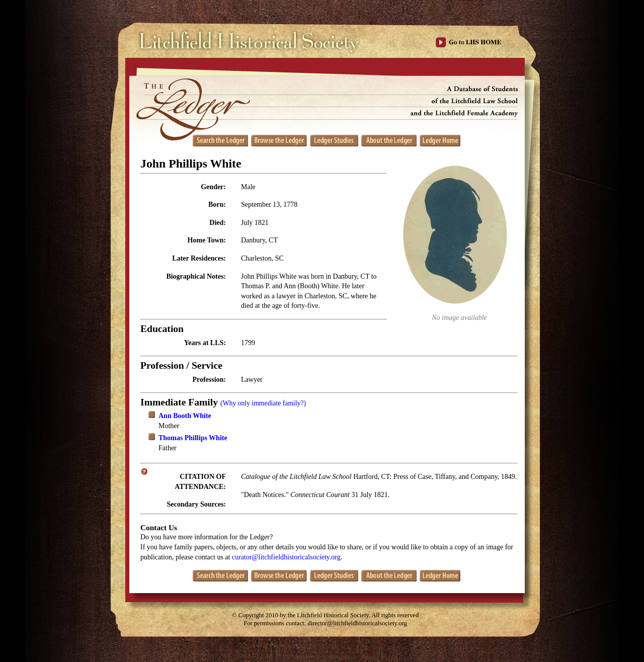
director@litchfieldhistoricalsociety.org (357, 623)
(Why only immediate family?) (263, 403)
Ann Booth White (185, 416)
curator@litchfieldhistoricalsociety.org (286, 557)
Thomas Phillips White (193, 438)
